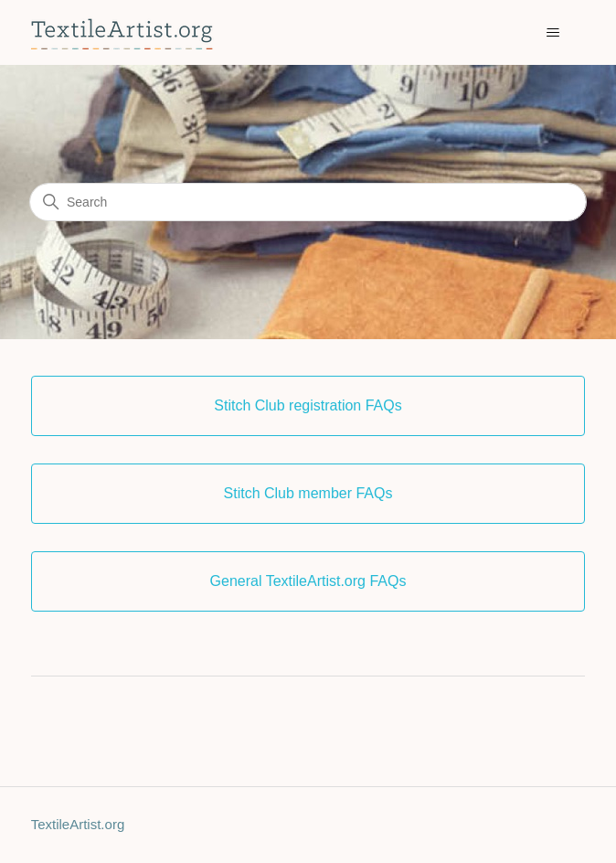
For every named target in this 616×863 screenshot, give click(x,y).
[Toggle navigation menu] (552, 33)
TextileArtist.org (78, 824)
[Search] (308, 202)
